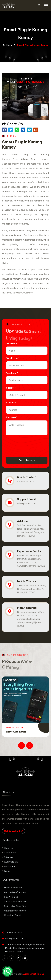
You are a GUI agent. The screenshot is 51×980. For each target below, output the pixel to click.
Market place (11, 866)
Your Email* (12, 373)
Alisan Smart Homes (34, 974)
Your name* (12, 343)
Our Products (11, 862)
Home (8, 45)
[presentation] (27, 443)
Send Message (27, 460)
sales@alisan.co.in (26, 503)
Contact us (10, 853)
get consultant (14, 831)
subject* (11, 388)
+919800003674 (26, 481)
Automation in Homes (15, 911)
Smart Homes (11, 897)
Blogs (7, 871)
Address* (11, 402)
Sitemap (8, 857)
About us (9, 848)
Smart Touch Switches (15, 901)
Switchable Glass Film (15, 906)
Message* (12, 417)
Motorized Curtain (13, 915)
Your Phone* (13, 358)
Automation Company (15, 892)
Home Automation (16, 732)
